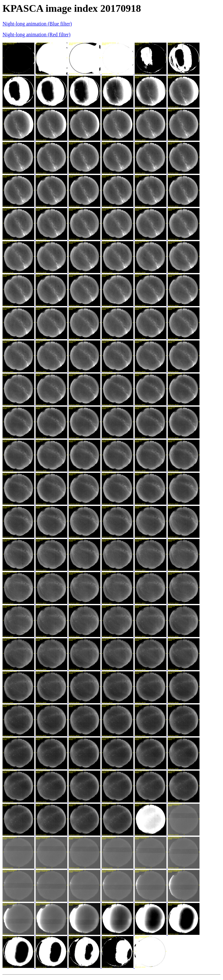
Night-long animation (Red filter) (37, 35)
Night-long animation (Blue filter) (37, 24)
